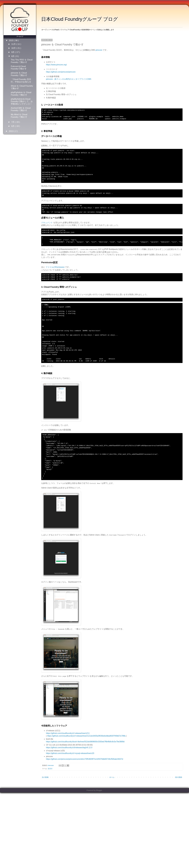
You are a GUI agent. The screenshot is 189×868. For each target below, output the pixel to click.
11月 (14, 44)
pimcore (99, 50)
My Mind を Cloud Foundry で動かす (19, 116)
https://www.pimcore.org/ (56, 65)
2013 (11, 131)
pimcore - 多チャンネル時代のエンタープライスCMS (69, 79)
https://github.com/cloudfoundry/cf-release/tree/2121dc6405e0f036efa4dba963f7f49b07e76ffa (86, 736)
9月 (13, 52)
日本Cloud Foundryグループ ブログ (79, 19)
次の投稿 (45, 777)
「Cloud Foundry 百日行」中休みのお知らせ (21, 81)
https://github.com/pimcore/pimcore (61, 72)
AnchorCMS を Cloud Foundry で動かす (21, 109)
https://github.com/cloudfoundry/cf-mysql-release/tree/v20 (70, 753)
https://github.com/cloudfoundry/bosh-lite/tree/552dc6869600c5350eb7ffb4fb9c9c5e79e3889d (85, 742)
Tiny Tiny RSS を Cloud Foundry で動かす (22, 61)
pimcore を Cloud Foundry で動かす (19, 74)
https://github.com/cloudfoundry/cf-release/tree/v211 (68, 733)
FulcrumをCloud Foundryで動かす (19, 68)
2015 (11, 40)
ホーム (112, 777)
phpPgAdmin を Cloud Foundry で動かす (21, 94)
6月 (13, 126)
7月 (13, 122)
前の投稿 (179, 777)
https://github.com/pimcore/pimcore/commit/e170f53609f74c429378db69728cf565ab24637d (84, 759)
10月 (14, 48)
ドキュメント (47, 223)
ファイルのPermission (55, 267)
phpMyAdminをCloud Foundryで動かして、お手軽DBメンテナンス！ (22, 101)
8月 (13, 56)
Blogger (99, 790)
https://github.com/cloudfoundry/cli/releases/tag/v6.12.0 (69, 748)
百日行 (50, 769)
